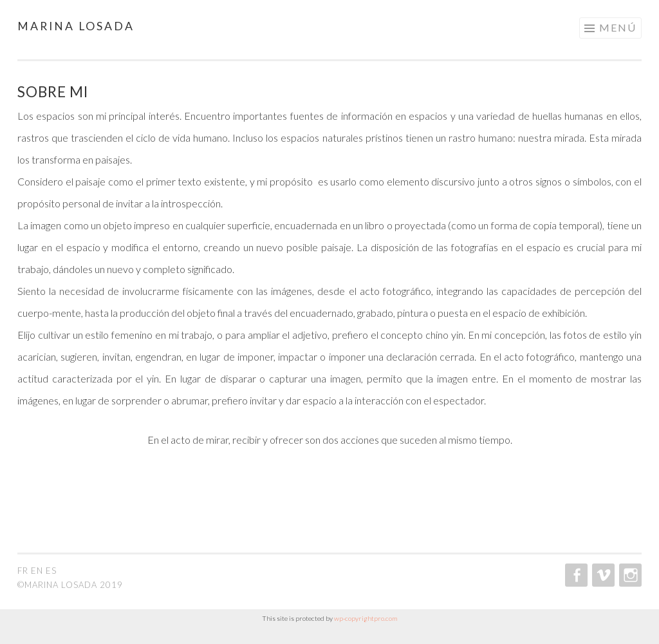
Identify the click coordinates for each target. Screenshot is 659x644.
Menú (618, 27)
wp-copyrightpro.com (366, 618)
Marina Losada (76, 26)
